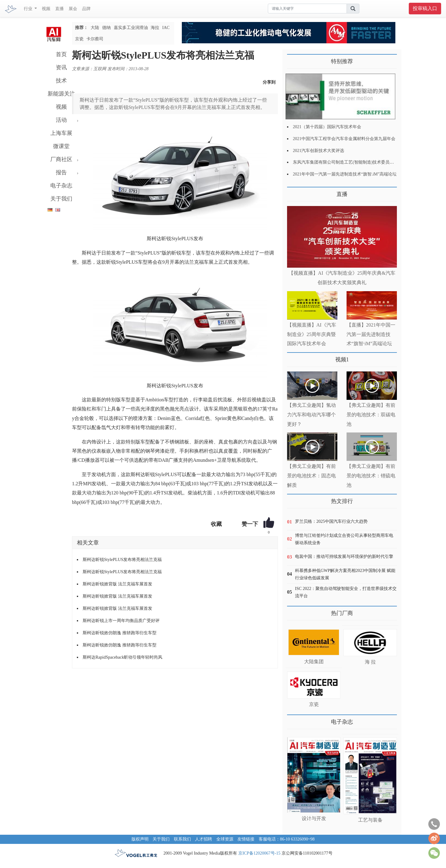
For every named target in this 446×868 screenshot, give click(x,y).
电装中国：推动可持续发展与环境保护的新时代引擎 (344, 557)
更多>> (293, 192)
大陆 (95, 28)
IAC (166, 28)
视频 (46, 9)
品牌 (86, 9)
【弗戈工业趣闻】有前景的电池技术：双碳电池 (371, 415)
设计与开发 (314, 818)
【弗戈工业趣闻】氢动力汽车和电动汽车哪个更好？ (311, 415)
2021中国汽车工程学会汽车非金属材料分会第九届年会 (344, 139)
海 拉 (370, 662)
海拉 (155, 28)
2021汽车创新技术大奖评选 (318, 151)
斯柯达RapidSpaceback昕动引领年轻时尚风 (122, 657)
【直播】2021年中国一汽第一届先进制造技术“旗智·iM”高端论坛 (371, 334)
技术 (61, 81)
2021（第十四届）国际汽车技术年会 (327, 127)
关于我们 (61, 199)
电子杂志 (61, 186)
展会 (73, 9)
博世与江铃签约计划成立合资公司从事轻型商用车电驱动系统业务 (344, 539)
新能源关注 (61, 94)
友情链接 (246, 839)
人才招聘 (203, 839)
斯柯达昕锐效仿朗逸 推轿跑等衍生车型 (120, 633)
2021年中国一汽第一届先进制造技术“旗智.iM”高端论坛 (345, 174)
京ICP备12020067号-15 (259, 853)
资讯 (61, 67)
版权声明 (140, 839)
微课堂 (61, 146)
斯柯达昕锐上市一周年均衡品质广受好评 (121, 621)
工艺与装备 (370, 820)
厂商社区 (61, 159)
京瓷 (79, 39)
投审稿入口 (425, 8)
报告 (61, 172)
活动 (61, 120)
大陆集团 (314, 662)
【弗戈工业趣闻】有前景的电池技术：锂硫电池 (371, 476)
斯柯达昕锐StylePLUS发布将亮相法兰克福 (122, 560)
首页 (61, 54)
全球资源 (225, 839)
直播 (59, 9)
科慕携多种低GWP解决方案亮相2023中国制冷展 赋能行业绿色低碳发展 (345, 574)
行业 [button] (29, 9)
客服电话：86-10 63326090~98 (287, 839)
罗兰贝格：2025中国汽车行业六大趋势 (331, 521)
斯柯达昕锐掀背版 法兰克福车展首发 (117, 584)
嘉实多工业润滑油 (131, 28)
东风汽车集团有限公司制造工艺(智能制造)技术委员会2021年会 (352, 162)
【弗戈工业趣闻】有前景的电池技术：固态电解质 (311, 476)
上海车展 (61, 133)
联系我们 (182, 839)
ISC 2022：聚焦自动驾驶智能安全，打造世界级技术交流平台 (346, 592)
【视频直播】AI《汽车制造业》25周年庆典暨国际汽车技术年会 (312, 334)
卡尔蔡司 (95, 39)
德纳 (106, 28)
